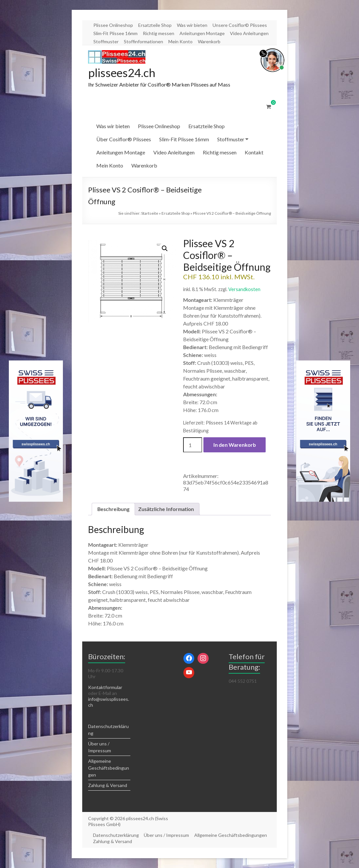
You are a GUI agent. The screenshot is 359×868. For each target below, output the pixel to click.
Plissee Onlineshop (113, 25)
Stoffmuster (106, 41)
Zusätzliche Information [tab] (166, 509)
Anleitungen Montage (202, 33)
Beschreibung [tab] (113, 509)
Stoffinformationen (143, 41)
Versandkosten (244, 290)
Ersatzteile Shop (155, 25)
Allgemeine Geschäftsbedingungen (109, 768)
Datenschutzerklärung (116, 835)
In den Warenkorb (235, 445)
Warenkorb (209, 41)
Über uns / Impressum (167, 835)
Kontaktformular (105, 688)
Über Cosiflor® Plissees (124, 139)
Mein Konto (180, 41)
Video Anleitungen (249, 33)
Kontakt (254, 153)
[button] (165, 249)
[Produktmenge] (193, 445)
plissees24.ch (123, 73)
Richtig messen (159, 33)
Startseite (150, 214)
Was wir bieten (192, 25)
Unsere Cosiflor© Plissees (240, 25)
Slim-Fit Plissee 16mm (115, 33)
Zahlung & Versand (108, 786)
